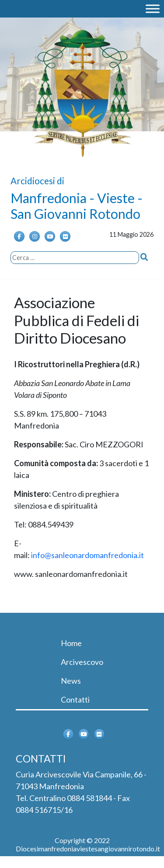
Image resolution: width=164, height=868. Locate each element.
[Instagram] (35, 236)
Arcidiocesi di (37, 181)
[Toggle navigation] (28, 625)
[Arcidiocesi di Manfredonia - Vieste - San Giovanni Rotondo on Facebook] (19, 236)
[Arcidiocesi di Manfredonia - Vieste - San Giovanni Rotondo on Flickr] (65, 236)
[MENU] (153, 9)
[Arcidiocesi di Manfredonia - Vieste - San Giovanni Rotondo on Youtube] (50, 236)
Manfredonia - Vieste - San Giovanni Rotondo (77, 206)
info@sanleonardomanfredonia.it (87, 555)
